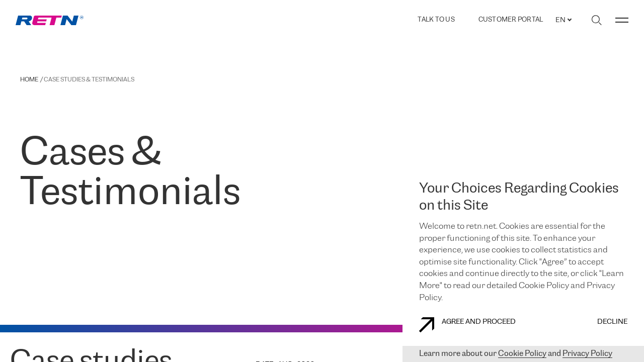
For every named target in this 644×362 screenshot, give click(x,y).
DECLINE (612, 322)
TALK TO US (436, 20)
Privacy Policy (587, 354)
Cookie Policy (522, 354)
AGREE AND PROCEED (467, 325)
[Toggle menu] (622, 20)
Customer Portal (511, 20)
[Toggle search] (596, 20)
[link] (50, 20)
